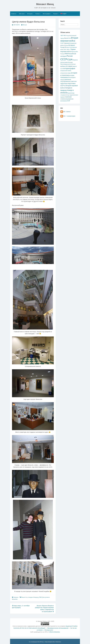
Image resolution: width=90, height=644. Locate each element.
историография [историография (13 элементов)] (69, 68)
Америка (16, 597)
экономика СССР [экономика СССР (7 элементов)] (65, 101)
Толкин (37, 14)
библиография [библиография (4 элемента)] (64, 62)
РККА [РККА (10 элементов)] (66, 54)
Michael (25, 25)
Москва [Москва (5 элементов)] (67, 47)
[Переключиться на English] (63, 14)
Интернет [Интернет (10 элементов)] (72, 45)
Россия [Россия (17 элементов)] (70, 56)
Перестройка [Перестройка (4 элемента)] (75, 52)
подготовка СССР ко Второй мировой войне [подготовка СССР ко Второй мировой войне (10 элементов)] (69, 86)
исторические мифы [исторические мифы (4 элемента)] (65, 73)
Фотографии (46, 14)
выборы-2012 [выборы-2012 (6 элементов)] (64, 66)
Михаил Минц (45, 4)
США (40, 597)
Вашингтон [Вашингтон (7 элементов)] (68, 38)
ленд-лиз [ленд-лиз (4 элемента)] (63, 80)
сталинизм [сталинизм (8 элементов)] (68, 97)
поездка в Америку (33, 597)
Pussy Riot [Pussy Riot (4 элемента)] (69, 35)
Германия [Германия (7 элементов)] (67, 43)
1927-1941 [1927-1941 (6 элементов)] (63, 35)
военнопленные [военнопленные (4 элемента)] (71, 64)
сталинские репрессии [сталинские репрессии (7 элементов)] (67, 99)
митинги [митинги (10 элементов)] (68, 79)
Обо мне (22, 14)
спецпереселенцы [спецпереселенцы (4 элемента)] (65, 95)
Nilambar (58, 642)
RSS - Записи (65, 112)
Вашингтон (24, 597)
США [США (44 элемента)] (70, 59)
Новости (14, 14)
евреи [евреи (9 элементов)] (70, 66)
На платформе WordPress (36, 642)
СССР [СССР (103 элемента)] (64, 59)
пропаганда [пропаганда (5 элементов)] (71, 93)
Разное (55, 14)
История (30, 14)
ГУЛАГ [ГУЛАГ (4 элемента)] (62, 43)
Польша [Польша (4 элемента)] (62, 54)
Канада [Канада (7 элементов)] (62, 47)
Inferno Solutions (54, 632)
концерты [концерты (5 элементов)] (73, 77)
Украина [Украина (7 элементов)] (75, 60)
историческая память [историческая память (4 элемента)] (66, 71)
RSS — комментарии (68, 116)
